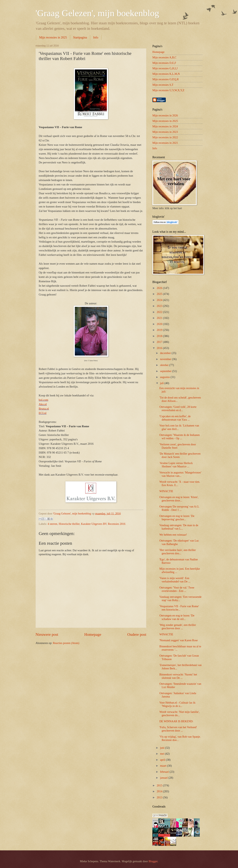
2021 (160, 318)
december (166, 353)
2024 (160, 300)
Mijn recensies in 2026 (165, 116)
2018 (160, 336)
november (166, 359)
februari (165, 772)
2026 (160, 288)
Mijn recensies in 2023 (165, 132)
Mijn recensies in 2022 (165, 137)
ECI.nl (43, 413)
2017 (160, 342)
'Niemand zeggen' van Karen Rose (179, 640)
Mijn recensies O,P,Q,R (166, 79)
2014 (160, 791)
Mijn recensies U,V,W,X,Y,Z (168, 90)
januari (164, 778)
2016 (160, 348)
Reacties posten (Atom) (66, 643)
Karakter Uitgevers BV (94, 524)
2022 (160, 312)
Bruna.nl (44, 409)
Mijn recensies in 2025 (53, 37)
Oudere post (137, 634)
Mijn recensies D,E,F (164, 63)
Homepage (93, 634)
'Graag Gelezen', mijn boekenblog (97, 13)
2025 (160, 294)
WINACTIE (166, 491)
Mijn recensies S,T (163, 85)
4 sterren (53, 524)
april (163, 760)
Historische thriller (69, 524)
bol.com (43, 400)
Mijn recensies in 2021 (165, 143)
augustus (165, 377)
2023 (160, 306)
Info (96, 37)
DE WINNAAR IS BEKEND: (176, 721)
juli (162, 383)
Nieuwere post (47, 634)
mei (163, 754)
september (166, 371)
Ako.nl (43, 404)
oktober (165, 365)
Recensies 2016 (117, 524)
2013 (160, 797)
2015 (160, 785)
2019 (160, 330)
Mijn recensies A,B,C (164, 57)
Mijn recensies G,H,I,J (165, 68)
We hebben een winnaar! (173, 535)
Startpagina (80, 37)
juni (163, 748)
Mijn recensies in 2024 (165, 126)
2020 (160, 324)
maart (164, 766)
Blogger (153, 861)
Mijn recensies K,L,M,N (166, 74)
